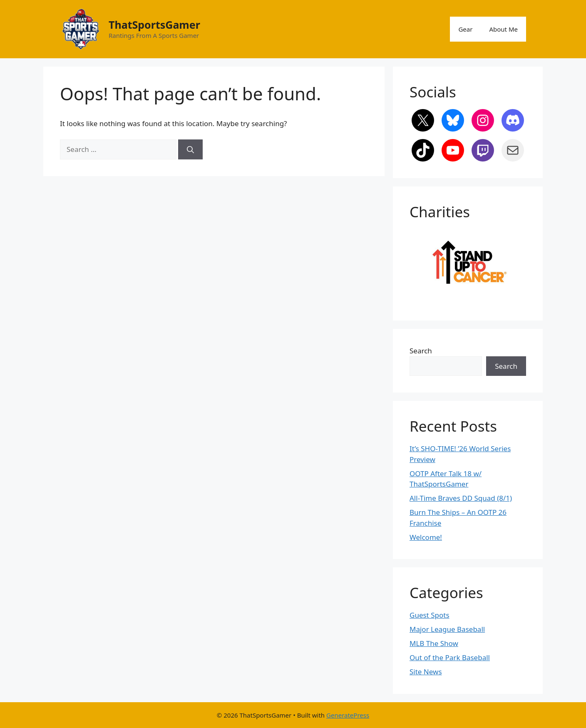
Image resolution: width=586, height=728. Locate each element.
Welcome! (426, 537)
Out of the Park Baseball (450, 657)
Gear (465, 29)
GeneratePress (348, 715)
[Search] (190, 149)
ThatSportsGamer (154, 25)
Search (421, 351)
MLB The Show (434, 643)
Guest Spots (430, 615)
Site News (426, 672)
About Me (503, 29)
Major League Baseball (447, 629)
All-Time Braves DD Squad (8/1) (461, 498)
